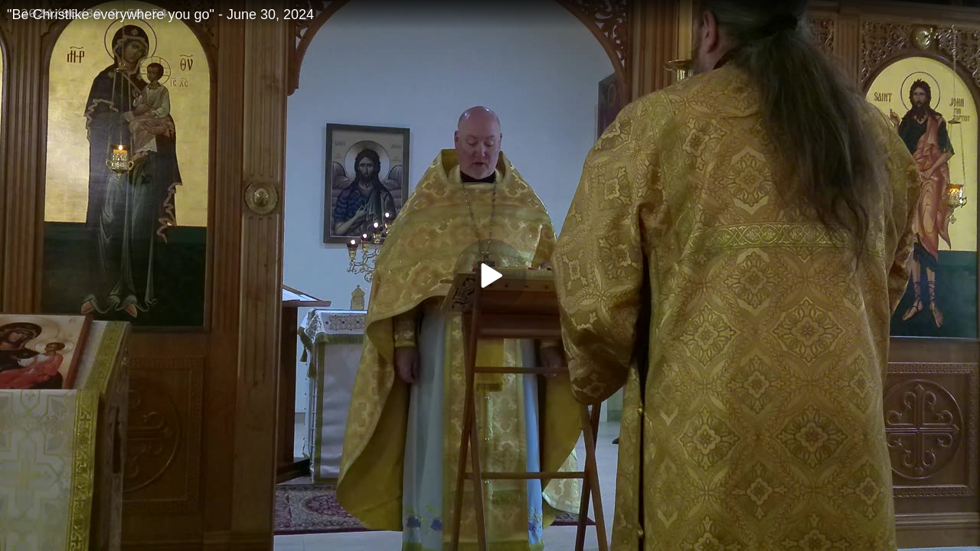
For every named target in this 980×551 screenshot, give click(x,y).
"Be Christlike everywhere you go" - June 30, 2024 (160, 15)
